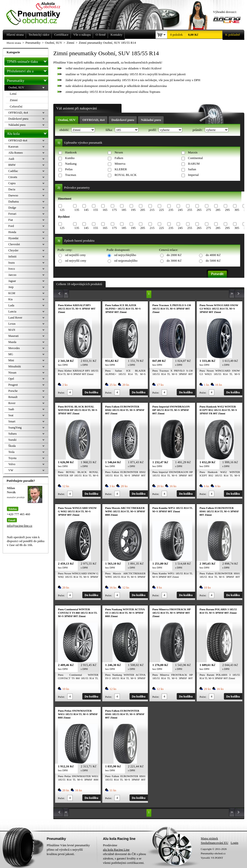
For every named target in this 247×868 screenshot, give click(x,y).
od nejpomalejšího (126, 261)
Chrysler (13, 250)
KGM (12, 293)
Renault (13, 397)
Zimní (14, 100)
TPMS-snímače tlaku (28, 61)
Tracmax (71, 175)
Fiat (11, 220)
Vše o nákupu (82, 35)
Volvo (12, 464)
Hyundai (13, 238)
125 (62, 210)
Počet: (61, 393)
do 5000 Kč (213, 261)
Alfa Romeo (16, 153)
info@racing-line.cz (20, 526)
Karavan (13, 147)
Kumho (70, 158)
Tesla (11, 452)
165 (105, 210)
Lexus (12, 324)
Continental (196, 158)
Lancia (12, 311)
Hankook (71, 152)
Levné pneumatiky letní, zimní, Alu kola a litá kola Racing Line (37, 13)
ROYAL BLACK (125, 175)
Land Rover (15, 318)
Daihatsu (14, 202)
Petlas (69, 169)
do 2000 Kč (174, 255)
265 (199, 210)
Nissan (12, 373)
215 (152, 210)
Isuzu (11, 263)
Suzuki (12, 440)
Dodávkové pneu (123, 120)
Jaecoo (12, 275)
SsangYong (15, 428)
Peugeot (13, 385)
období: (65, 130)
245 (180, 210)
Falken (119, 158)
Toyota (12, 458)
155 (96, 210)
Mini (11, 360)
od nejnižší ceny (75, 255)
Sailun (192, 169)
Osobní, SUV (67, 120)
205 (143, 210)
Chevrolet (14, 244)
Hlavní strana (14, 43)
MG (11, 354)
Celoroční (16, 106)
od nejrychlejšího (125, 255)
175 (114, 210)
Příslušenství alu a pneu (28, 71)
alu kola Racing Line (116, 850)
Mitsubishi (15, 366)
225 (161, 210)
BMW (12, 165)
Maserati (13, 336)
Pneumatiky (28, 80)
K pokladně (231, 35)
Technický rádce (39, 35)
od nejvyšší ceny (76, 261)
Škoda (12, 446)
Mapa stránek (209, 838)
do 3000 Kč (174, 261)
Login (234, 843)
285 (218, 210)
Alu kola (28, 133)
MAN (12, 330)
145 (86, 210)
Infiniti (12, 257)
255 (190, 210)
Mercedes (14, 348)
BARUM (194, 164)
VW (11, 470)
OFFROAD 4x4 (18, 140)
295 (227, 210)
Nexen (119, 152)
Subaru (12, 434)
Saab (11, 409)
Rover (12, 403)
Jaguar (12, 281)
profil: (153, 130)
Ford (11, 226)
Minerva (120, 164)
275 (209, 210)
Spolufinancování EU (214, 843)
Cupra (12, 183)
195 (133, 210)
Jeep (11, 287)
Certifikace (61, 35)
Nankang (71, 164)
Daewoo (13, 195)
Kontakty (116, 35)
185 (124, 210)
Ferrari (12, 214)
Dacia (12, 189)
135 (77, 210)
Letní (13, 94)
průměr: (198, 130)
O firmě (101, 35)
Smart (12, 421)
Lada (11, 305)
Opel (11, 379)
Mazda (12, 342)
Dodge (12, 208)
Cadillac (13, 171)
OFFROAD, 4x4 (93, 120)
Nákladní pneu (151, 120)
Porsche (13, 391)
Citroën (13, 177)
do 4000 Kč (213, 255)
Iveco (12, 269)
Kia (10, 299)
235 (171, 210)
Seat (11, 415)
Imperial (193, 175)
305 (237, 210)
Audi (11, 159)
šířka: (110, 130)
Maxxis (193, 152)
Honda (12, 232)
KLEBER (121, 169)
